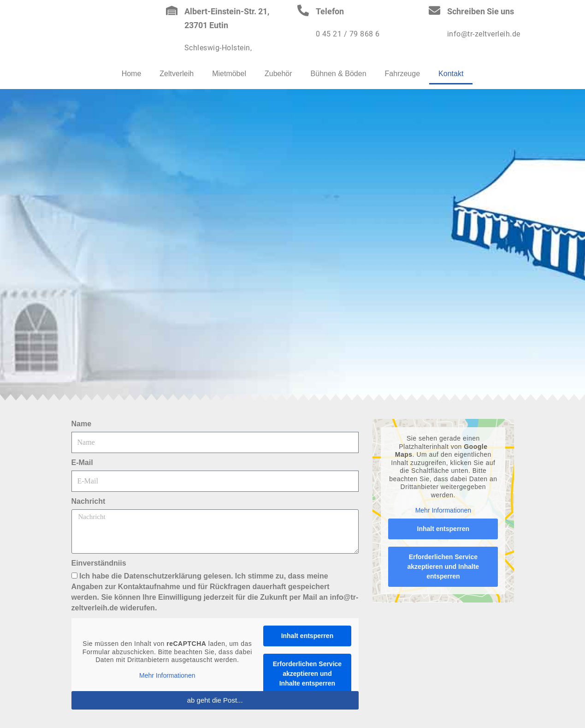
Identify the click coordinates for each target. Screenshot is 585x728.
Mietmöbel (229, 74)
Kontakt (451, 74)
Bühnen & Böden (339, 74)
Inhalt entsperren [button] (307, 636)
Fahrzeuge (403, 74)
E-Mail (82, 462)
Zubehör (278, 74)
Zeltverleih (177, 74)
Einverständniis (99, 563)
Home (132, 74)
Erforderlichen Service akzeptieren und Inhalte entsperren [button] (307, 674)
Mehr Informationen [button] (167, 675)
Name (82, 424)
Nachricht (89, 501)
